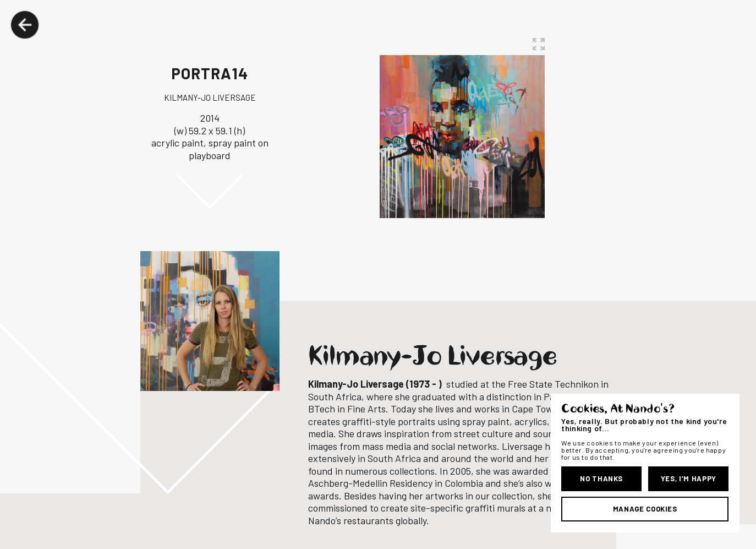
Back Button (25, 25)
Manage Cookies (645, 509)
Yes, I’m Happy (689, 479)
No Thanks (601, 479)
